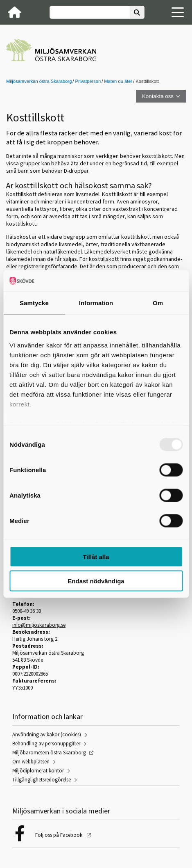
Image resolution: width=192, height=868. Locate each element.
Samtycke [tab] (34, 303)
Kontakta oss (158, 96)
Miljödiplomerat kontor (38, 771)
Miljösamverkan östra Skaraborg (39, 81)
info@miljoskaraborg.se (39, 625)
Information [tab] (96, 303)
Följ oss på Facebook (59, 835)
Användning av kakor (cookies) (47, 734)
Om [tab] (158, 303)
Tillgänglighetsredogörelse (42, 780)
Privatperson (88, 81)
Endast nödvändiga (96, 581)
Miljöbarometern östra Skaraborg (49, 753)
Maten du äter (118, 81)
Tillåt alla (96, 557)
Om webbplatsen (31, 762)
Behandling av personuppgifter (46, 744)
